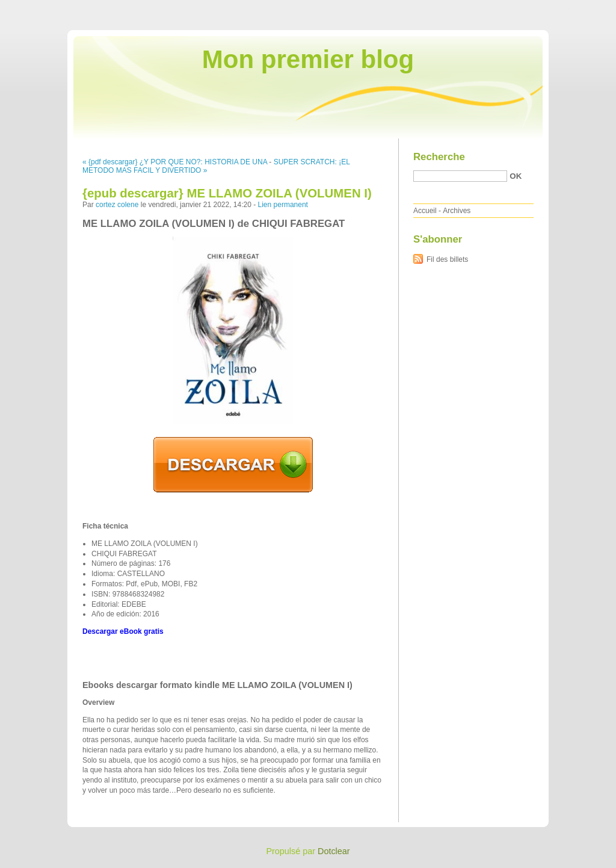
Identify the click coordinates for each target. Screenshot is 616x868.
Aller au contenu (468, 8)
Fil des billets (447, 259)
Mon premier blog (308, 59)
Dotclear (334, 851)
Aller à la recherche (581, 8)
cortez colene (117, 205)
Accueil (425, 211)
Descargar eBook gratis (123, 631)
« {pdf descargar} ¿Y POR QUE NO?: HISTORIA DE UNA (175, 162)
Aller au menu (522, 8)
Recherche (439, 157)
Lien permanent (283, 205)
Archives (457, 211)
